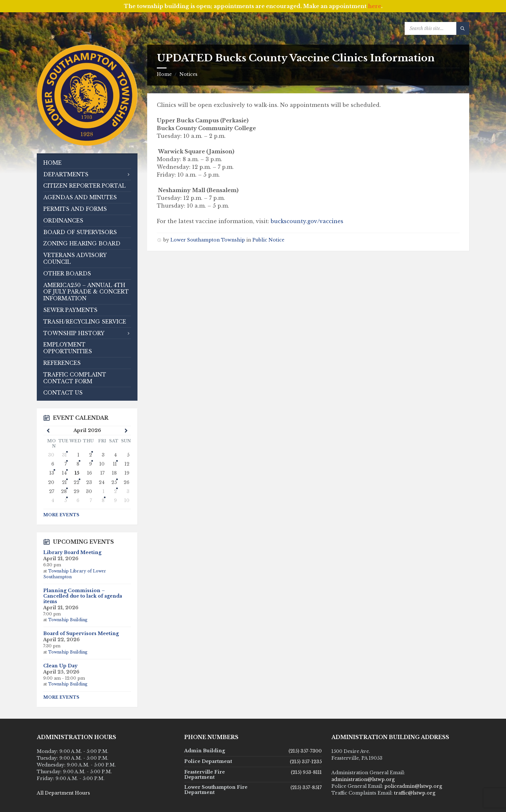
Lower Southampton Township (208, 240)
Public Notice (268, 240)
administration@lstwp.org (363, 779)
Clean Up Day (60, 666)
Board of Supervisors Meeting (81, 633)
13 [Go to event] (52, 473)
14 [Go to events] (64, 473)
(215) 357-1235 (306, 762)
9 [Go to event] (91, 464)
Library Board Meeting (72, 552)
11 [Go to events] (115, 464)
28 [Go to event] (64, 491)
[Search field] (437, 28)
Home (164, 74)
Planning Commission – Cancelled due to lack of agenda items (83, 596)
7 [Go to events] (66, 464)
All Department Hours (63, 793)
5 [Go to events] (66, 500)
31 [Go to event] (64, 455)
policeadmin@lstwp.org (413, 786)
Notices (188, 74)
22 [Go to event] (76, 482)
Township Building (68, 620)
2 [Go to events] (91, 455)
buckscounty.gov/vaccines (307, 221)
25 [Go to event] (114, 482)
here (374, 6)
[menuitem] (87, 163)
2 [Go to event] (115, 491)
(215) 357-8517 (306, 787)
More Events (61, 515)
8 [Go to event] (78, 464)
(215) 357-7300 (305, 751)
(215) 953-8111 (306, 772)
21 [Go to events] (64, 482)
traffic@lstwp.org (415, 793)
